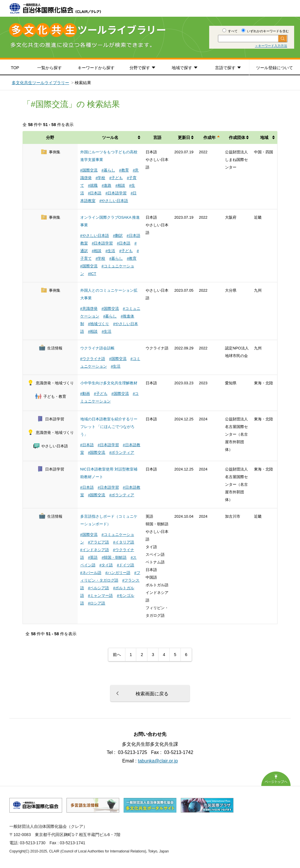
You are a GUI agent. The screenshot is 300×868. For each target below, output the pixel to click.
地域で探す (182, 68)
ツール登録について (275, 68)
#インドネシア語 (95, 550)
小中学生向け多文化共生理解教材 (109, 383)
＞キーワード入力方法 (271, 46)
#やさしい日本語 (114, 201)
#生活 (110, 251)
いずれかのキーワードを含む (265, 31)
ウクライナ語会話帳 (97, 348)
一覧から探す (50, 68)
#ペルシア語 (98, 588)
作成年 (209, 137)
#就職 (93, 185)
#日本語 (95, 193)
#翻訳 (118, 236)
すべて (230, 31)
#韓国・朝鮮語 (114, 557)
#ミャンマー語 (100, 596)
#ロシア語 (97, 603)
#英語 (93, 557)
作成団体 (237, 137)
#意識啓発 (89, 309)
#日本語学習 (116, 193)
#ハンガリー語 (118, 573)
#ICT (92, 274)
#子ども (116, 178)
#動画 (85, 394)
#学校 (100, 178)
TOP (15, 68)
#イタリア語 (124, 542)
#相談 (120, 185)
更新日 (184, 137)
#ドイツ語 (126, 565)
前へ (117, 655)
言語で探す (225, 68)
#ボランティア (122, 452)
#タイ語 (106, 565)
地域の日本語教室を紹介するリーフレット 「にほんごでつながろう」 (109, 427)
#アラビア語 (98, 542)
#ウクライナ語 (93, 359)
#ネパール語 (91, 573)
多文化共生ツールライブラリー (40, 83)
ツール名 (110, 137)
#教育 (124, 170)
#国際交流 (89, 170)
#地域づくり (98, 324)
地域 (264, 137)
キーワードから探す (96, 68)
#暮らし (108, 170)
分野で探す (140, 68)
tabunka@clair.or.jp (158, 761)
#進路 (106, 185)
